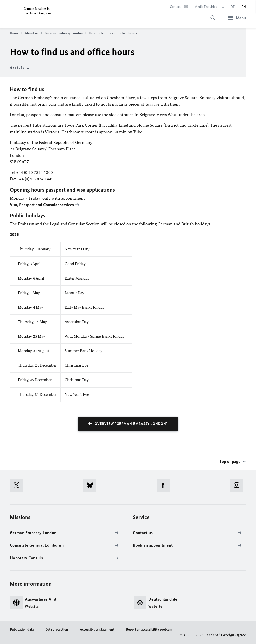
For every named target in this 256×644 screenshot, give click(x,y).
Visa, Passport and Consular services (42, 205)
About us (34, 33)
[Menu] (235, 18)
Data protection (57, 630)
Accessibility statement (97, 630)
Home (16, 33)
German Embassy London (66, 33)
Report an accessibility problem (149, 630)
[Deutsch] (233, 7)
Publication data (22, 630)
